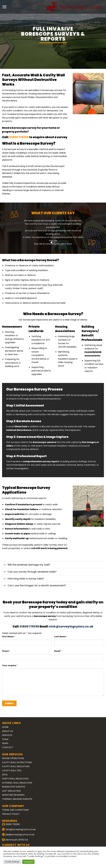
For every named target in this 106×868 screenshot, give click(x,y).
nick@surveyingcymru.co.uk (71, 627)
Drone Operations (13, 758)
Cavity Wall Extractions (17, 762)
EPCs (5, 775)
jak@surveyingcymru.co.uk (20, 834)
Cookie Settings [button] (12, 862)
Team (5, 739)
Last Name (61, 637)
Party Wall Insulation (15, 779)
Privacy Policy (11, 814)
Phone (6, 651)
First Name (9, 637)
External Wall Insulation (17, 783)
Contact (8, 747)
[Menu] (4, 7)
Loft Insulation (11, 791)
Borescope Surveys (14, 787)
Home (5, 727)
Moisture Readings (13, 795)
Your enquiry (10, 665)
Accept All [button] (28, 862)
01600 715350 (38, 137)
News (5, 743)
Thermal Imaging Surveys (17, 799)
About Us (8, 731)
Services (7, 735)
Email (58, 651)
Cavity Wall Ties (12, 771)
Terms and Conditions (15, 810)
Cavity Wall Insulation (16, 766)
